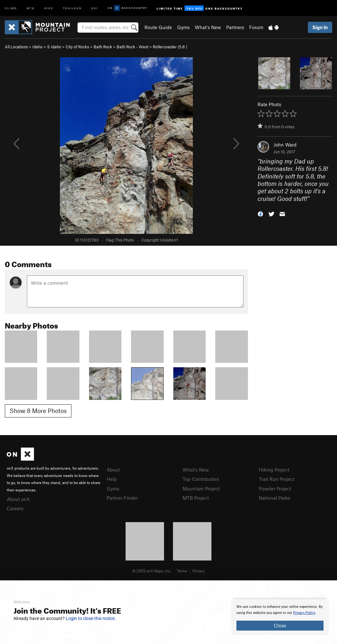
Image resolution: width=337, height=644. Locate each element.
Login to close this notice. (91, 618)
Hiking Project (274, 470)
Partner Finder (122, 498)
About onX (18, 499)
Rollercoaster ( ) (170, 47)
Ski (95, 8)
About (113, 470)
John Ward (285, 145)
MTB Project (196, 498)
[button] (260, 214)
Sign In (320, 27)
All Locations (16, 47)
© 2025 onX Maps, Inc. (152, 571)
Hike (49, 8)
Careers (15, 508)
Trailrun (72, 8)
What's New (208, 27)
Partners (235, 27)
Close (280, 625)
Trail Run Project (277, 479)
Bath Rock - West (132, 47)
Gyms (183, 27)
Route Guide (158, 27)
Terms (182, 571)
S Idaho (54, 47)
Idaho (37, 47)
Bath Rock (103, 47)
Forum (256, 27)
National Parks (275, 498)
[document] (280, 617)
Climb (11, 8)
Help (112, 479)
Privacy (199, 571)
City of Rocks (77, 47)
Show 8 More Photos (38, 411)
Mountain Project (201, 489)
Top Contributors (201, 479)
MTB (31, 8)
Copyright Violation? (160, 240)
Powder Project (275, 489)
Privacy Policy (304, 613)
